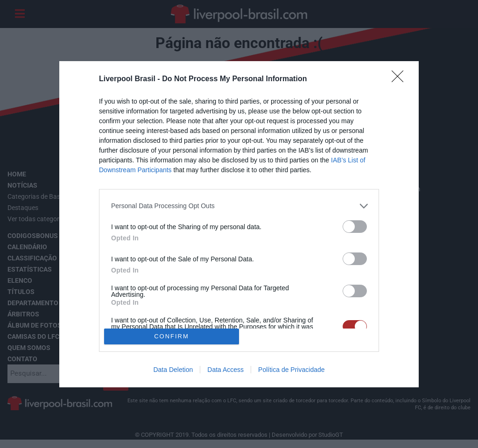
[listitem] (239, 206)
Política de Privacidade (291, 370)
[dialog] (239, 224)
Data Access (225, 370)
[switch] (355, 227)
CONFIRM (172, 336)
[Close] (401, 79)
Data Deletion (173, 370)
